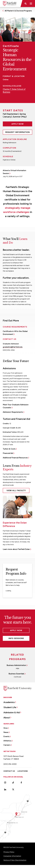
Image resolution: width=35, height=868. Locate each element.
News (6, 732)
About (7, 718)
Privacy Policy (9, 852)
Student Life (10, 707)
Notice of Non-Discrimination (15, 860)
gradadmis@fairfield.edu (13, 347)
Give (6, 728)
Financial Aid (8, 453)
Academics (9, 702)
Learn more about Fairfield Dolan (16, 549)
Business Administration (16, 665)
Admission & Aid (12, 712)
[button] (25, 4)
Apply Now (18, 124)
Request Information (17, 132)
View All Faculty (16, 490)
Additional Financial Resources (15, 458)
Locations (23, 771)
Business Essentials (16, 674)
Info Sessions (16, 638)
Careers (7, 745)
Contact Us (9, 771)
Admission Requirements (13, 412)
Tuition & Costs (9, 449)
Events (6, 736)
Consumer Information (12, 856)
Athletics (7, 741)
